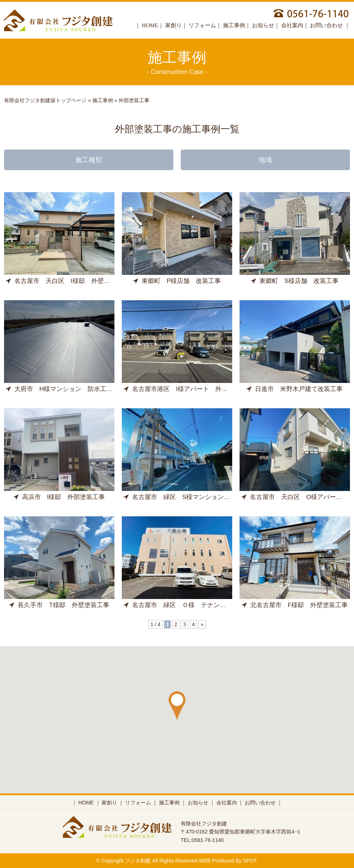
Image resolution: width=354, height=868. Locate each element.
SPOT (250, 861)
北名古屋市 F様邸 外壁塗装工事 (295, 605)
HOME (150, 25)
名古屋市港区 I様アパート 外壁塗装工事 (188, 389)
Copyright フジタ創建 (126, 861)
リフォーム (202, 25)
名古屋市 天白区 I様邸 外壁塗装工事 (67, 281)
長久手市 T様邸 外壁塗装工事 (59, 605)
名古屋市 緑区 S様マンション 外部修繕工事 (196, 497)
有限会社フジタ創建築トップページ (45, 100)
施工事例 (234, 25)
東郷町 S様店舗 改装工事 (295, 281)
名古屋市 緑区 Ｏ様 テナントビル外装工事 (194, 605)
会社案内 (292, 25)
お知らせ (263, 25)
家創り (174, 25)
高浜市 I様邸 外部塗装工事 (59, 497)
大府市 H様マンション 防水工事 (59, 389)
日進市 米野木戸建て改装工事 (295, 389)
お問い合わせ (327, 25)
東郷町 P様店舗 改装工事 (177, 281)
